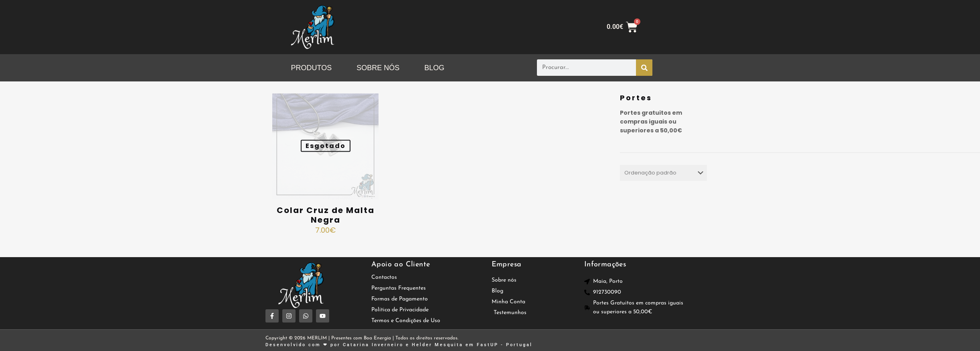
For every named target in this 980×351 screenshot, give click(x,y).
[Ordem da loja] (663, 173)
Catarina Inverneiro (373, 345)
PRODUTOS (312, 68)
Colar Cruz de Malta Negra (326, 215)
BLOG (434, 68)
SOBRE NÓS (378, 68)
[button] (314, 68)
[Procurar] (644, 68)
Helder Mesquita (437, 345)
